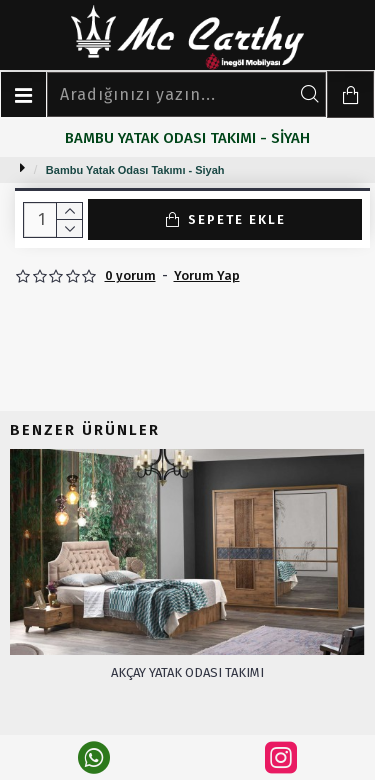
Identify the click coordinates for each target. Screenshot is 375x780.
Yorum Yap (207, 275)
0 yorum (130, 275)
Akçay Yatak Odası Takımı (187, 672)
